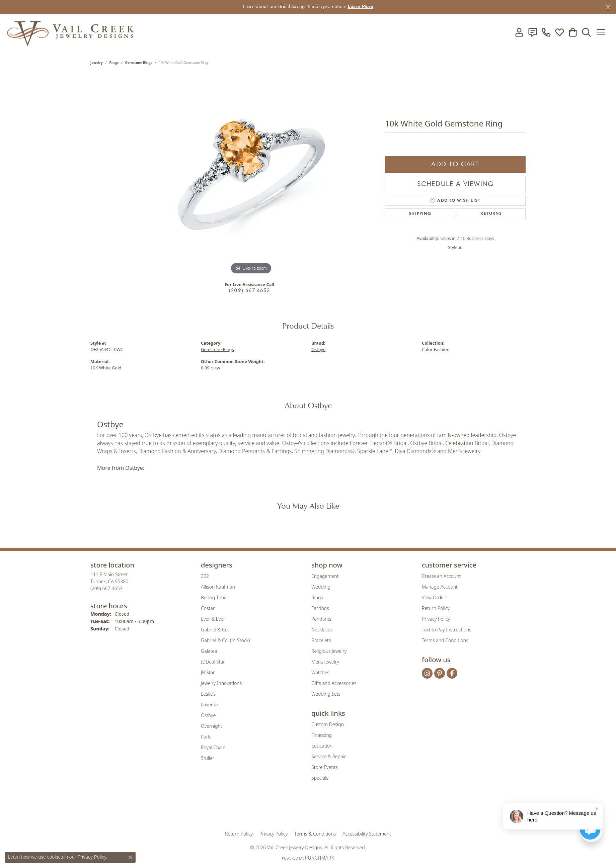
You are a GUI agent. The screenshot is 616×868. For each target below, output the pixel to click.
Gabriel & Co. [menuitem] (215, 630)
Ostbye (318, 349)
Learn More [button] (361, 7)
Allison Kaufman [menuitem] (218, 587)
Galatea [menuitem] (209, 651)
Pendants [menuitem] (321, 619)
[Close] (608, 7)
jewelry (97, 63)
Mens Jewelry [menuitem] (325, 662)
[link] (532, 32)
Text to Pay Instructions (447, 630)
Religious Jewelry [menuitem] (329, 651)
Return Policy (436, 608)
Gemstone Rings (139, 63)
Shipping (420, 214)
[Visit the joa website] (285, 810)
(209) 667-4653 (249, 291)
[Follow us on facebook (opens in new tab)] (452, 673)
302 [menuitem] (205, 576)
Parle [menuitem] (206, 737)
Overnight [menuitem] (212, 726)
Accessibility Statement (367, 834)
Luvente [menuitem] (209, 705)
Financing (322, 735)
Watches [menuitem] (320, 672)
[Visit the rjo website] (310, 810)
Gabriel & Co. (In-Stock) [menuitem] (225, 640)
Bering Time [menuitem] (214, 597)
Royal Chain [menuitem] (213, 747)
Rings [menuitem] (317, 597)
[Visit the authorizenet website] (336, 810)
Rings (114, 63)
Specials (320, 778)
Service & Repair (329, 756)
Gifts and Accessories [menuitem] (334, 683)
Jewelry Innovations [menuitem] (221, 683)
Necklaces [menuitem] (322, 630)
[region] (251, 176)
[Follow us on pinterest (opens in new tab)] (440, 673)
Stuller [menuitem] (208, 758)
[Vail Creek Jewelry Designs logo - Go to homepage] (70, 32)
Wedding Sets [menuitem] (326, 694)
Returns (491, 214)
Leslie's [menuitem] (208, 694)
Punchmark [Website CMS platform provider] (320, 858)
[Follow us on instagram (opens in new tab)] (427, 673)
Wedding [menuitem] (321, 587)
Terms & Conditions (315, 834)
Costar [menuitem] (208, 608)
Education (322, 746)
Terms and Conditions (445, 640)
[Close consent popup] (130, 857)
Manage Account (440, 587)
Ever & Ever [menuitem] (213, 619)
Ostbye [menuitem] (208, 715)
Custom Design (328, 724)
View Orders (435, 597)
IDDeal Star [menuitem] (213, 662)
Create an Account (441, 576)
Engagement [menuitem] (325, 576)
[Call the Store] (106, 588)
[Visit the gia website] (255, 810)
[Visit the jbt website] (363, 810)
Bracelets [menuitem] (321, 640)
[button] (519, 32)
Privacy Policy (436, 619)
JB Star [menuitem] (208, 672)
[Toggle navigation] (602, 32)
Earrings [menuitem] (320, 608)
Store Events (325, 767)
